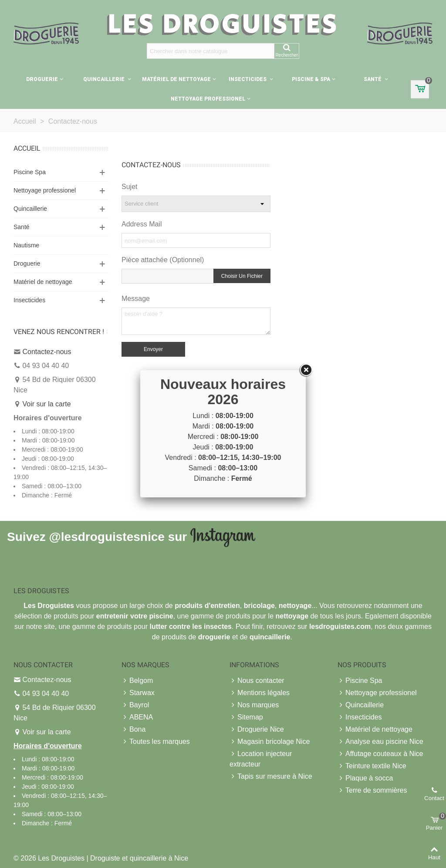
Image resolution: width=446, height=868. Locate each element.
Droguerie (42, 79)
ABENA (137, 717)
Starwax (138, 693)
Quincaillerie (105, 79)
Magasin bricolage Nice (270, 742)
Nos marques (254, 705)
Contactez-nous (47, 352)
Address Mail (142, 224)
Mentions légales (260, 693)
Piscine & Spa (311, 79)
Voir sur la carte (46, 404)
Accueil (27, 148)
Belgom (137, 681)
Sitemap (246, 717)
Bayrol (135, 705)
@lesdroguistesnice (106, 537)
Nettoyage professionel (208, 99)
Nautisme (26, 245)
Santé (373, 79)
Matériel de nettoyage (176, 79)
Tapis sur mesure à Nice (271, 777)
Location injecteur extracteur (261, 758)
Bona (133, 730)
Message (136, 299)
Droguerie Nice (257, 730)
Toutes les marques (156, 742)
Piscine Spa (30, 172)
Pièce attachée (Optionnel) (163, 260)
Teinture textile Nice (372, 766)
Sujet (129, 187)
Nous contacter (257, 681)
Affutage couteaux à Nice (380, 754)
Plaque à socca (365, 778)
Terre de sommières (372, 790)
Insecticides (248, 79)
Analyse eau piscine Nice (380, 742)
